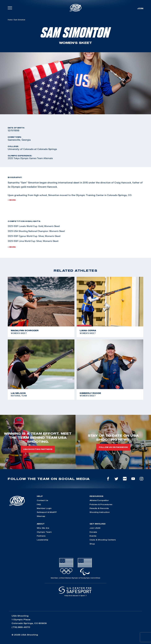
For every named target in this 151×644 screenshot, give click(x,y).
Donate (93, 532)
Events (93, 536)
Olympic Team (44, 532)
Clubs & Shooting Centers (103, 540)
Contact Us (42, 500)
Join (140, 8)
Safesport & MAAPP (47, 512)
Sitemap (41, 516)
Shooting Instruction (100, 512)
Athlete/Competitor (99, 500)
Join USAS (95, 528)
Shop (92, 544)
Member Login (44, 508)
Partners (41, 536)
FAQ (39, 504)
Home (10, 20)
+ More (12, 200)
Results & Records (99, 508)
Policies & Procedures (101, 504)
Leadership (43, 540)
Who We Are (43, 528)
